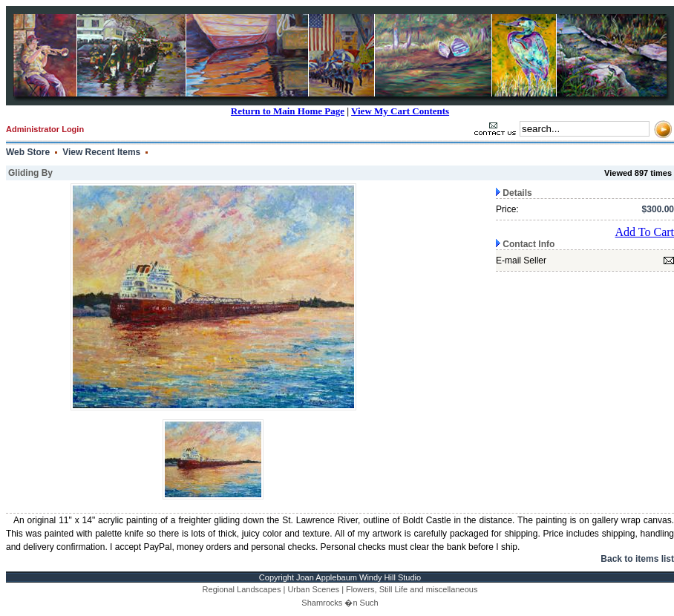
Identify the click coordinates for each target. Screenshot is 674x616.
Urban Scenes (313, 589)
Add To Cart (645, 232)
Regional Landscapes (242, 589)
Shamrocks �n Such (340, 603)
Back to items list (637, 559)
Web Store (28, 152)
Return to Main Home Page (288, 111)
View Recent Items (101, 152)
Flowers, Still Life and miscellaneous (412, 589)
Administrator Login (45, 129)
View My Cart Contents (400, 111)
